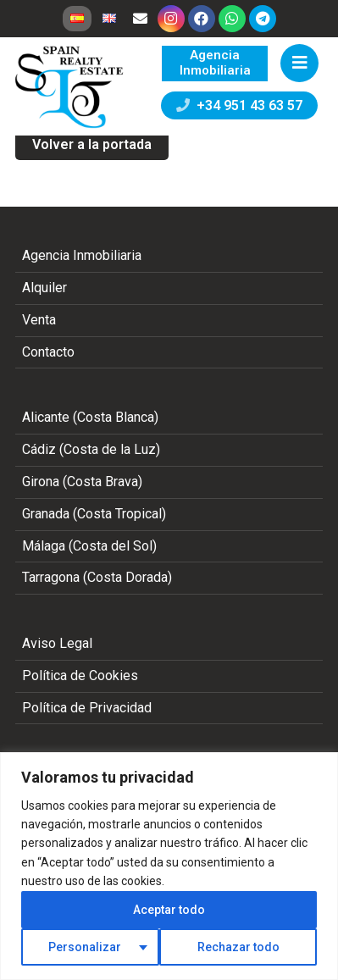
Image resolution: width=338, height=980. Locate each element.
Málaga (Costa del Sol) (89, 546)
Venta (39, 320)
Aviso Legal (57, 643)
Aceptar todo (169, 910)
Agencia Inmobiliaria (82, 255)
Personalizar (85, 947)
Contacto (48, 352)
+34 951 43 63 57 (239, 105)
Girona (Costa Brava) (82, 482)
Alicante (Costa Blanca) (90, 417)
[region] (169, 866)
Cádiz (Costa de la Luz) (91, 449)
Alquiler (44, 288)
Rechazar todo (238, 947)
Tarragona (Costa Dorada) (97, 577)
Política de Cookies (80, 675)
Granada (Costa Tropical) (94, 514)
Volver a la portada (92, 144)
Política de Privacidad (87, 708)
